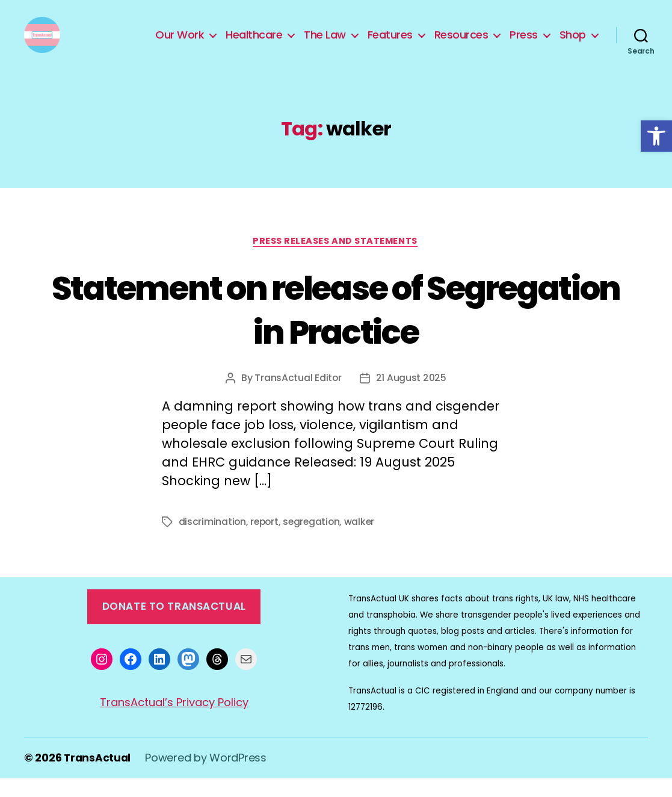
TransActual (98, 777)
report (266, 541)
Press (524, 44)
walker (364, 541)
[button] (656, 136)
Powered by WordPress (208, 777)
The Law (325, 44)
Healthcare (254, 44)
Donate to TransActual (174, 626)
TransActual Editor (298, 397)
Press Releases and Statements (336, 260)
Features (390, 44)
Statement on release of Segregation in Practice (336, 327)
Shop (573, 44)
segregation (314, 541)
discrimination (213, 541)
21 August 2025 (411, 397)
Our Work (180, 44)
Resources (461, 44)
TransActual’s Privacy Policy (174, 721)
